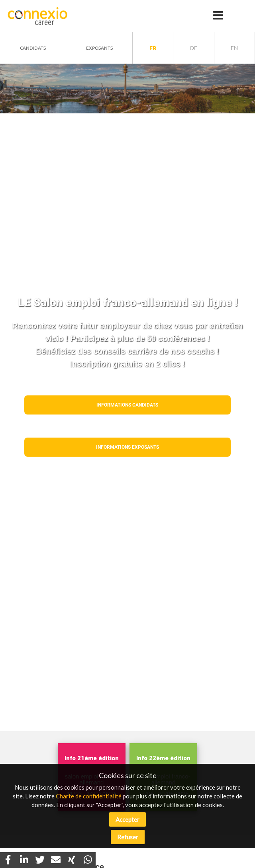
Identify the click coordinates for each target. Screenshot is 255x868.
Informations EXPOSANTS (127, 447)
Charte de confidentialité (89, 796)
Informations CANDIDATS (127, 405)
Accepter (127, 819)
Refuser (128, 837)
